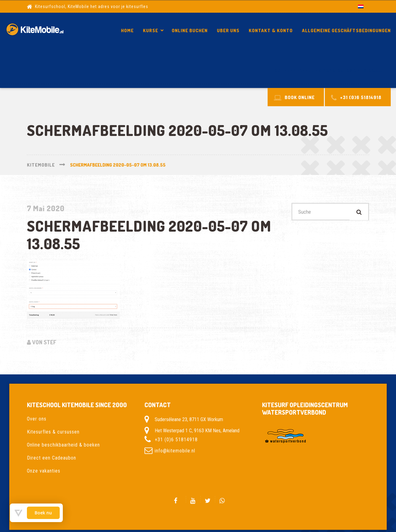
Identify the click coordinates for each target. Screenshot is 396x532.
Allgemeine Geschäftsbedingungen (346, 31)
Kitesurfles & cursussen (53, 432)
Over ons (37, 419)
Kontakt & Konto (271, 31)
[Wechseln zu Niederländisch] (361, 6)
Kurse (151, 31)
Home (127, 31)
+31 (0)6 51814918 (176, 440)
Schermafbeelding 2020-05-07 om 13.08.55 (328, 70)
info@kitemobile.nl (175, 451)
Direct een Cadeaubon (52, 458)
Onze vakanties (44, 471)
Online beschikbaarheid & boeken (63, 445)
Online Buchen (190, 31)
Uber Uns (228, 31)
